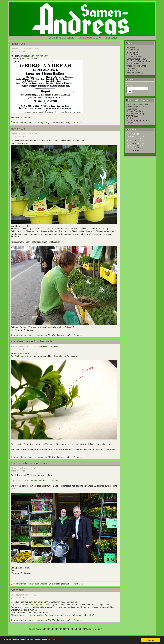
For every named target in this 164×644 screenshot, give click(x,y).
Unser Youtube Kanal (136, 66)
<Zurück (40, 629)
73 (83, 629)
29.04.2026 (135, 150)
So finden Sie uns (134, 57)
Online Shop (132, 54)
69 (66, 629)
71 (74, 629)
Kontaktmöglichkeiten (136, 59)
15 (135, 143)
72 (79, 629)
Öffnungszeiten (133, 52)
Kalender (131, 130)
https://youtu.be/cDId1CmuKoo (39, 615)
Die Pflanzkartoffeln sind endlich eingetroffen (137, 106)
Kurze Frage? (133, 50)
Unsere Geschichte (135, 64)
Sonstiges (112, 38)
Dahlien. (130, 118)
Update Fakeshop (135, 111)
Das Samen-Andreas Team (139, 61)
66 (55, 629)
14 (133, 143)
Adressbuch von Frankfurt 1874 (34, 56)
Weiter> (89, 629)
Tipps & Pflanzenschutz (60, 38)
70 (70, 629)
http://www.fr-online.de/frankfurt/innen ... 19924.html (34, 481)
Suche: (130, 80)
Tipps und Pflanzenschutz (48, 346)
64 (47, 629)
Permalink (78, 123)
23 (138, 146)
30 (138, 148)
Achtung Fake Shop (135, 114)
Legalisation (132, 109)
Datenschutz (132, 70)
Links (130, 43)
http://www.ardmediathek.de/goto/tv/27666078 (32, 605)
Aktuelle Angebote (90, 38)
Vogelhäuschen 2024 (136, 73)
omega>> (98, 629)
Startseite (131, 47)
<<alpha (31, 629)
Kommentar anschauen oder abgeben (29, 123)
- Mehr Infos (61, 640)
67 (59, 629)
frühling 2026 (132, 116)
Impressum (132, 68)
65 (50, 629)
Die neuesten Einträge (137, 100)
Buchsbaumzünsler (23, 356)
